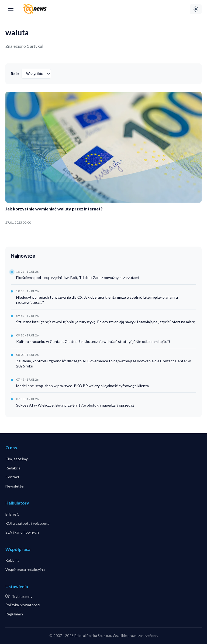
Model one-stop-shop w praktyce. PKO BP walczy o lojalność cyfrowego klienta (82, 386)
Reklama (12, 560)
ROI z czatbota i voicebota (27, 523)
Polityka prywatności (23, 605)
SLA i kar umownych (22, 532)
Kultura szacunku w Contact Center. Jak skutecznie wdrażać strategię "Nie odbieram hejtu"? (93, 341)
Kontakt (12, 477)
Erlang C (12, 514)
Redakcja (13, 468)
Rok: (15, 74)
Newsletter (15, 486)
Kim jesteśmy (17, 459)
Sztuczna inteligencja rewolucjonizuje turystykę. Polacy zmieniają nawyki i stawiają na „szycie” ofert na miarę (106, 322)
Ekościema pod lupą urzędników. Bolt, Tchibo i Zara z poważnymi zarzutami (78, 277)
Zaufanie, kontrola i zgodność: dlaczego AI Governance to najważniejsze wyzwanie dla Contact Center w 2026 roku (103, 364)
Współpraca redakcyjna (25, 569)
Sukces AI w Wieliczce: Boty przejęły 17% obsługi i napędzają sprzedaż (75, 405)
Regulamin (14, 614)
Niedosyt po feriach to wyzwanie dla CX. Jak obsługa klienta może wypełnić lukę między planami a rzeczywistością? (97, 300)
